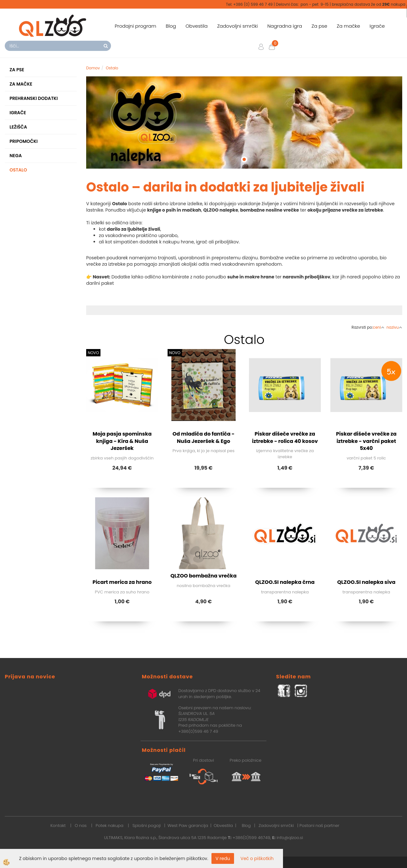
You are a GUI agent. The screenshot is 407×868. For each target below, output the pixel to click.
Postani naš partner (320, 826)
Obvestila (196, 26)
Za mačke (348, 26)
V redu (223, 858)
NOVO (93, 353)
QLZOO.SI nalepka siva (366, 582)
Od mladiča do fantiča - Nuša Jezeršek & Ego (203, 437)
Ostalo (112, 68)
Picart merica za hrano (122, 582)
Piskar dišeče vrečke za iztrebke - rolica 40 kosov (285, 437)
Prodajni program (136, 26)
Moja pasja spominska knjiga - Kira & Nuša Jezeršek (122, 441)
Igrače (377, 26)
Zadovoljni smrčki (238, 26)
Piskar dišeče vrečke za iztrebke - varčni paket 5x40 (366, 441)
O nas (81, 826)
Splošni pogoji (146, 826)
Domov (93, 68)
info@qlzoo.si (290, 838)
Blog (171, 26)
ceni (379, 327)
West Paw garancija (188, 826)
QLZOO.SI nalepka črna (285, 582)
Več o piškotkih (257, 858)
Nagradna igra (285, 26)
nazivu (394, 327)
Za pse (319, 26)
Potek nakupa (110, 826)
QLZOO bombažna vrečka (203, 576)
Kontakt (58, 826)
